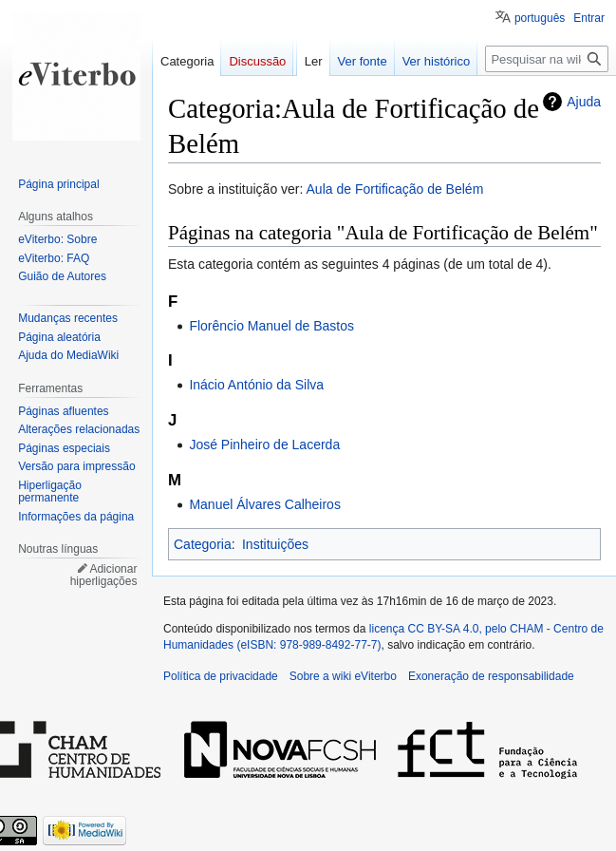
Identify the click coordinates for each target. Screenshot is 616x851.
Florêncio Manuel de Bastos (271, 326)
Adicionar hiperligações (104, 576)
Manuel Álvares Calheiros (265, 504)
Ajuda (584, 102)
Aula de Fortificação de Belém (395, 189)
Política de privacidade (221, 676)
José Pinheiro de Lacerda (264, 444)
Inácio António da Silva (256, 385)
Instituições (275, 544)
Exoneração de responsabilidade (491, 676)
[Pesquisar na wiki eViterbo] (547, 59)
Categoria (203, 544)
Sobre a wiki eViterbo (343, 676)
